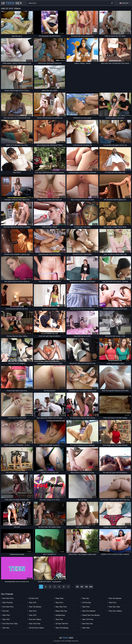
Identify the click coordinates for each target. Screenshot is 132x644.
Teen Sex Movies (115, 598)
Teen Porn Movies (89, 611)
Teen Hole (86, 628)
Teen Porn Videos (115, 611)
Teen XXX (6, 619)
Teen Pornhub (8, 603)
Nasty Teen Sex (61, 611)
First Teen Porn (8, 598)
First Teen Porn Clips (10, 624)
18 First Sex (87, 603)
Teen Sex (6, 628)
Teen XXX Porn (88, 619)
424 (86, 587)
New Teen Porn (61, 607)
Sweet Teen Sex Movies (91, 615)
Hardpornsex (60, 615)
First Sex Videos (35, 619)
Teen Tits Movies (35, 607)
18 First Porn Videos (36, 628)
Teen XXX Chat (35, 624)
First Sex (6, 611)
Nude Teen (60, 598)
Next (91, 587)
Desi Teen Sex (88, 624)
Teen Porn (6, 615)
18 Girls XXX (34, 598)
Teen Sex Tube (114, 607)
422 (77, 587)
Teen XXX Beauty (62, 628)
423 (82, 587)
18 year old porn (62, 624)
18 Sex (11, 3)
